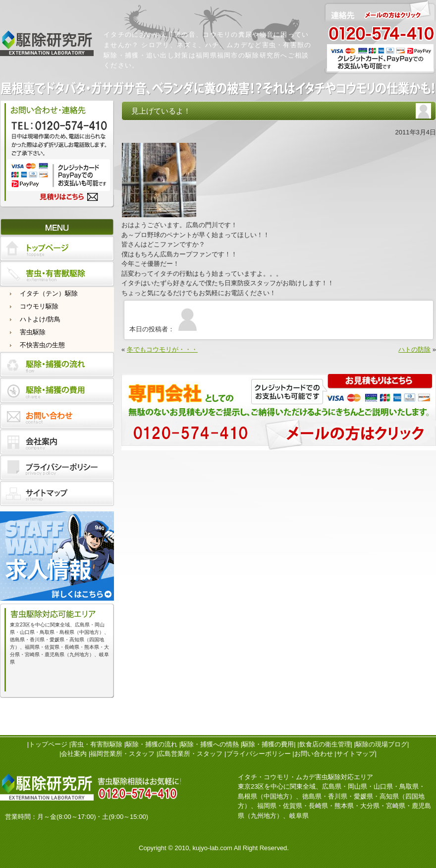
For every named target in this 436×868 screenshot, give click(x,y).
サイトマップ (356, 754)
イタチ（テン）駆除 (49, 293)
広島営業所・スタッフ (190, 754)
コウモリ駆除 (39, 306)
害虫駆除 (33, 332)
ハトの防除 (414, 349)
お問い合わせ (314, 754)
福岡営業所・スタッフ (122, 754)
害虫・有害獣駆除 (97, 744)
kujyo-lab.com (213, 848)
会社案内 (74, 754)
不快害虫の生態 (42, 345)
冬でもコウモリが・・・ (162, 349)
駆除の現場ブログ (381, 744)
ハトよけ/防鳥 (40, 319)
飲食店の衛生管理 (325, 744)
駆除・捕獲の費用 (268, 744)
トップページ (48, 744)
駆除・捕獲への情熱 (210, 744)
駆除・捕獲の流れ (152, 744)
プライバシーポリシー (259, 754)
